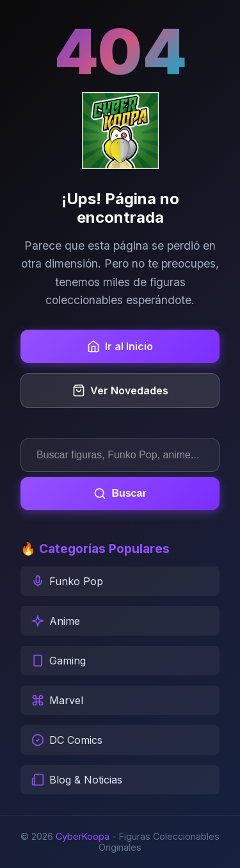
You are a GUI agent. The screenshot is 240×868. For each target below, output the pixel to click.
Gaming (59, 661)
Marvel (57, 700)
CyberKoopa (83, 836)
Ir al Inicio (120, 346)
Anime (56, 621)
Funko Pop (67, 581)
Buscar (120, 494)
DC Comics (67, 740)
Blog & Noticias (77, 780)
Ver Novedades (120, 390)
